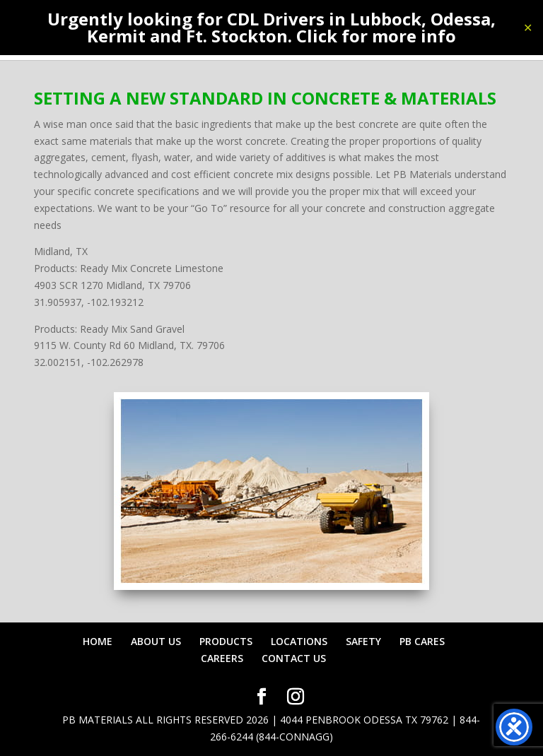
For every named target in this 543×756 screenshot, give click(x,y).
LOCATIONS (299, 641)
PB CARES (422, 641)
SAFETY (363, 641)
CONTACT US (294, 658)
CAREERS (222, 658)
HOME (98, 641)
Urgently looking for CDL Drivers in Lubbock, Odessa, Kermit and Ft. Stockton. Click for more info (271, 27)
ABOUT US (156, 641)
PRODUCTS (226, 641)
